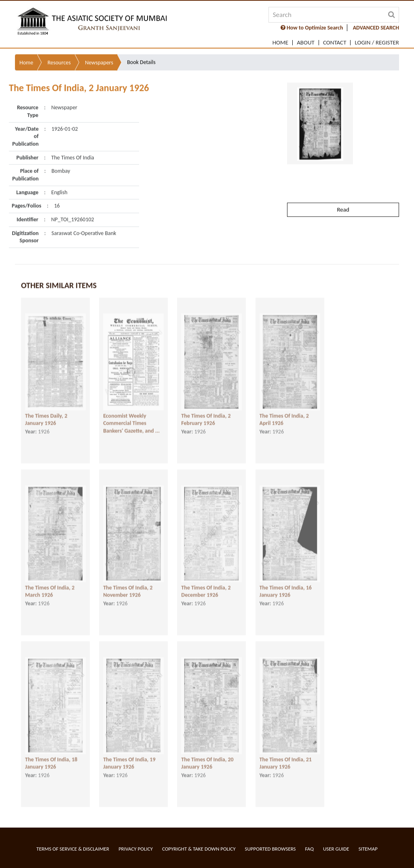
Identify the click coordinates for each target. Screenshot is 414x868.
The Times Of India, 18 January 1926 (51, 759)
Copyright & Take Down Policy (199, 849)
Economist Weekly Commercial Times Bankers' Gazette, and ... (131, 419)
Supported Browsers (270, 849)
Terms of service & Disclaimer (73, 849)
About (306, 43)
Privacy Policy (136, 849)
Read (343, 193)
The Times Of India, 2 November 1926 (128, 587)
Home (280, 43)
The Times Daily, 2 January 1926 (46, 416)
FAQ (309, 849)
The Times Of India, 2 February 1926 (206, 416)
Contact (335, 43)
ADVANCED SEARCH (376, 28)
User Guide (336, 849)
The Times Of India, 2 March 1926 (50, 587)
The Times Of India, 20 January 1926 (207, 759)
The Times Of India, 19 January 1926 (129, 759)
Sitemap (368, 849)
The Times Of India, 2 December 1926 (206, 587)
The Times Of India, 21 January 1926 (286, 759)
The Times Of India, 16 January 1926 (286, 587)
